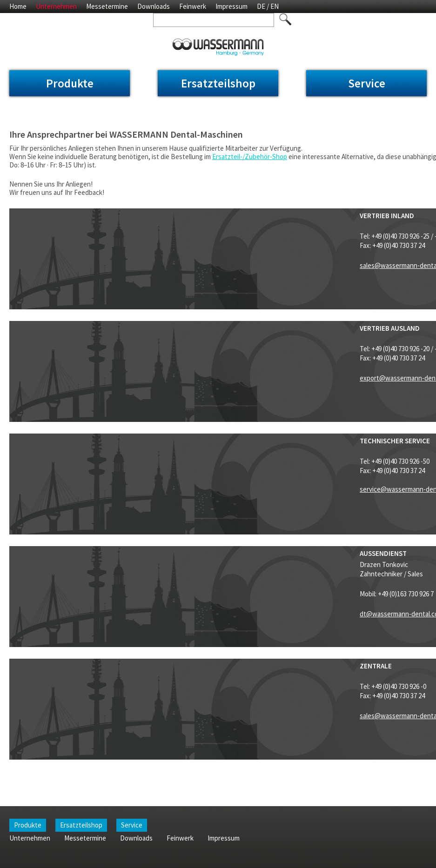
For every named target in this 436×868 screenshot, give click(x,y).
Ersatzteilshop (218, 83)
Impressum (231, 6)
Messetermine (107, 6)
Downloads (154, 6)
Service (367, 83)
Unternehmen (56, 6)
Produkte (70, 83)
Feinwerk (193, 6)
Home (18, 6)
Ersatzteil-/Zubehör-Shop (250, 157)
